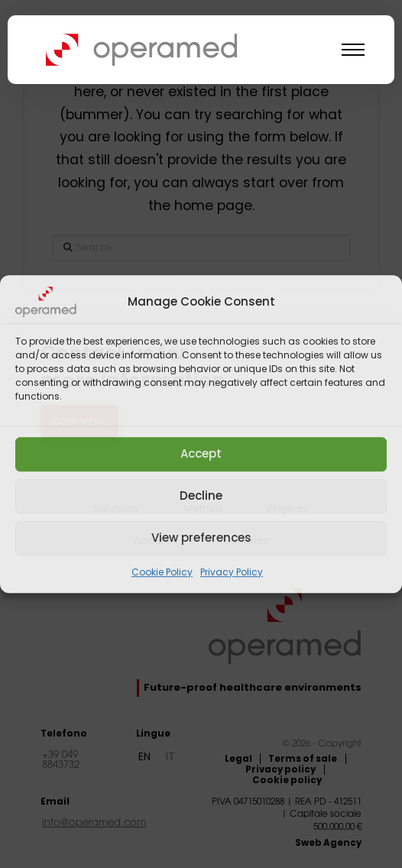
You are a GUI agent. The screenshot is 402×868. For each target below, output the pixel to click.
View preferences (201, 538)
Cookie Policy (162, 572)
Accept (201, 453)
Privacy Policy (232, 572)
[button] (353, 50)
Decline (201, 496)
